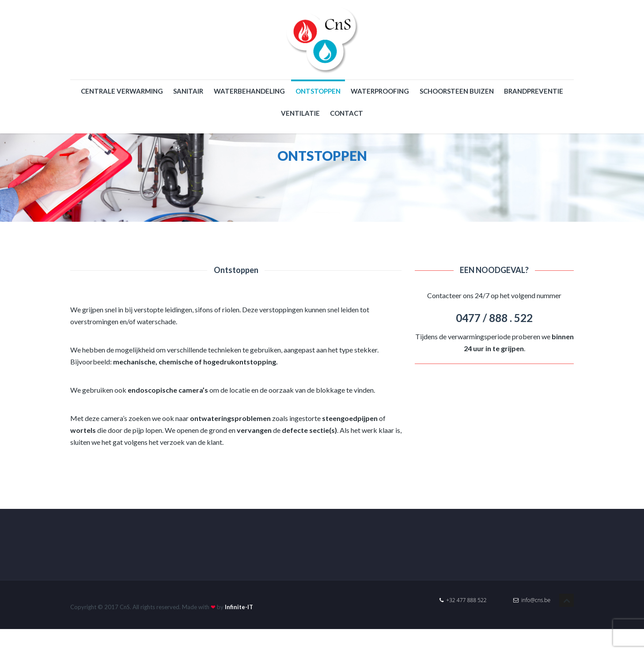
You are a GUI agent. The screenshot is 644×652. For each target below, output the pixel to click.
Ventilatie (300, 113)
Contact (347, 113)
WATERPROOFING (380, 91)
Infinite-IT (239, 607)
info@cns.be (532, 600)
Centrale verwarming (122, 91)
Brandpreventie (534, 91)
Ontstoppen (318, 91)
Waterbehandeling (249, 91)
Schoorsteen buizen (457, 91)
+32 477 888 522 (463, 600)
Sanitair (188, 91)
